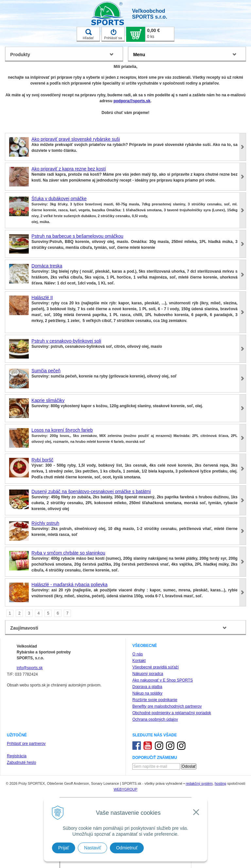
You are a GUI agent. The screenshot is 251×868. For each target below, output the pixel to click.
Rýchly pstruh (45, 523)
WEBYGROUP (126, 789)
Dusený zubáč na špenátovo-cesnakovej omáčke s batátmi (91, 491)
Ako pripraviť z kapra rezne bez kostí (69, 169)
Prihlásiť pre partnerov (26, 744)
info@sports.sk (30, 668)
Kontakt (139, 661)
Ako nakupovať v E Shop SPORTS (163, 680)
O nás (138, 654)
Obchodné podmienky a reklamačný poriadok (172, 713)
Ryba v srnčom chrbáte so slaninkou (68, 553)
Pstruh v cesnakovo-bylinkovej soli (66, 341)
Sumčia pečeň (46, 371)
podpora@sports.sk (132, 101)
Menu (139, 55)
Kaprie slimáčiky (48, 400)
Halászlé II (42, 297)
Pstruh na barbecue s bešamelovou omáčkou (77, 236)
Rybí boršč (42, 460)
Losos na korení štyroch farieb (62, 430)
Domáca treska (47, 266)
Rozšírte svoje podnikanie (155, 700)
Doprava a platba (147, 687)
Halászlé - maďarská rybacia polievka (69, 585)
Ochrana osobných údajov (155, 719)
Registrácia (17, 756)
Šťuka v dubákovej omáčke (59, 199)
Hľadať (88, 34)
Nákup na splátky (147, 693)
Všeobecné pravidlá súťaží (156, 667)
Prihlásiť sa (113, 34)
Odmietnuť (127, 848)
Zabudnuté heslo (21, 763)
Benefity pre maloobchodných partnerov (167, 706)
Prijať (64, 848)
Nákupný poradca (148, 674)
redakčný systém (199, 783)
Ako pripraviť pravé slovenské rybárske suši (76, 139)
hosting (220, 783)
